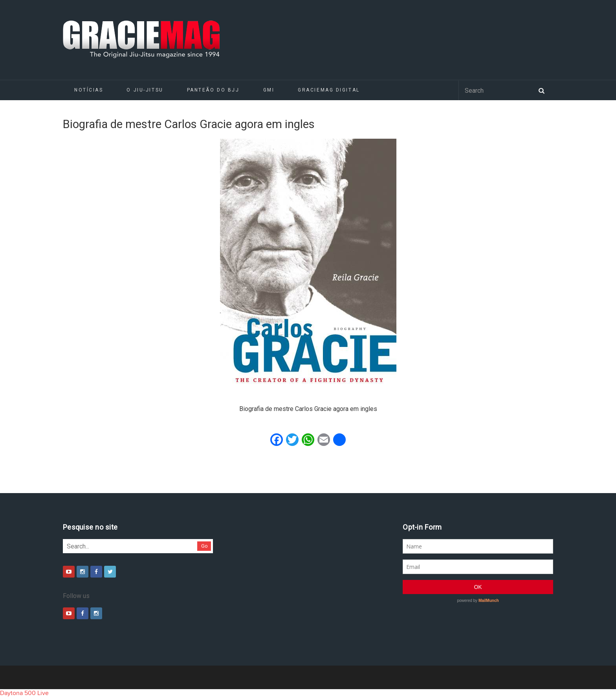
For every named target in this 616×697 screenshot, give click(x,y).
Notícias (89, 90)
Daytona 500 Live (24, 693)
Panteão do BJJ (213, 90)
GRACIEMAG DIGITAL (329, 90)
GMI (269, 90)
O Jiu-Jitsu (145, 90)
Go (204, 546)
